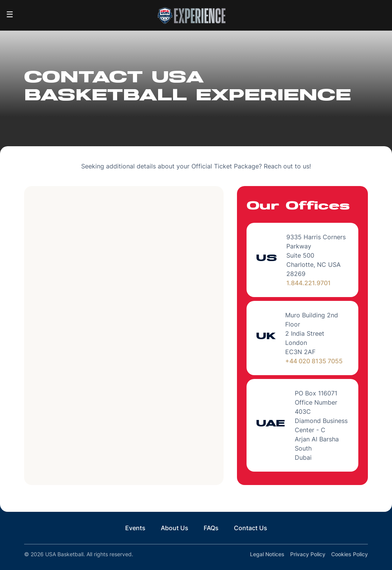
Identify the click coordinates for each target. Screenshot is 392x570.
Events (135, 528)
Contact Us (251, 528)
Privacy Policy (308, 554)
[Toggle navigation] (10, 15)
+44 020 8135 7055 (314, 361)
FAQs (211, 528)
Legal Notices (267, 554)
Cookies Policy (350, 554)
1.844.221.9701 (309, 283)
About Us (175, 528)
